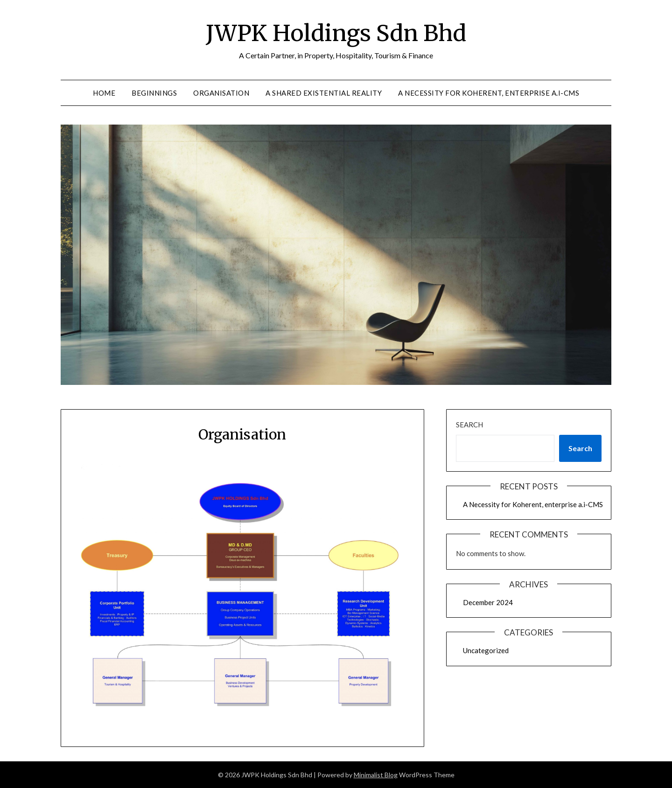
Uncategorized (486, 650)
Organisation (221, 93)
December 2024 (488, 602)
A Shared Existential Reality (324, 93)
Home (104, 93)
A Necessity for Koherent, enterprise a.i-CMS (489, 93)
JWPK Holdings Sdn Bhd (336, 33)
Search (469, 425)
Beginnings (154, 93)
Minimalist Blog (376, 775)
